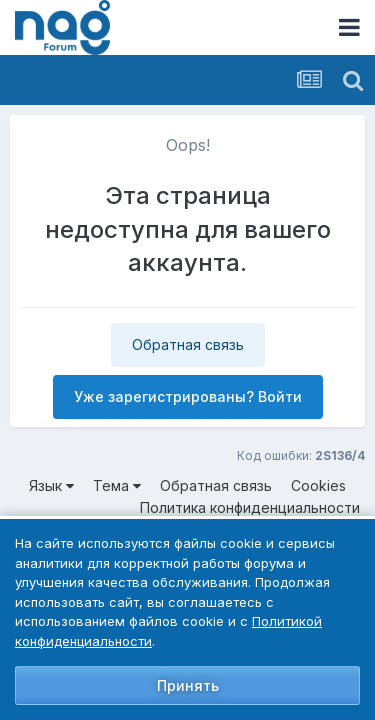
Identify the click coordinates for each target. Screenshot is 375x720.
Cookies (318, 485)
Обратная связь (188, 344)
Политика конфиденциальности (250, 507)
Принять (188, 685)
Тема (117, 485)
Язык (51, 485)
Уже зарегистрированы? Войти (188, 396)
